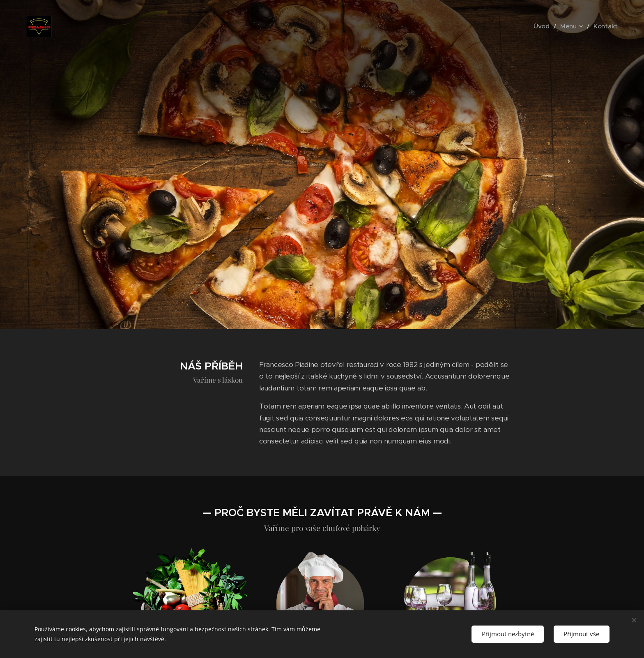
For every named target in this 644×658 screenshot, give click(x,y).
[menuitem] (549, 27)
